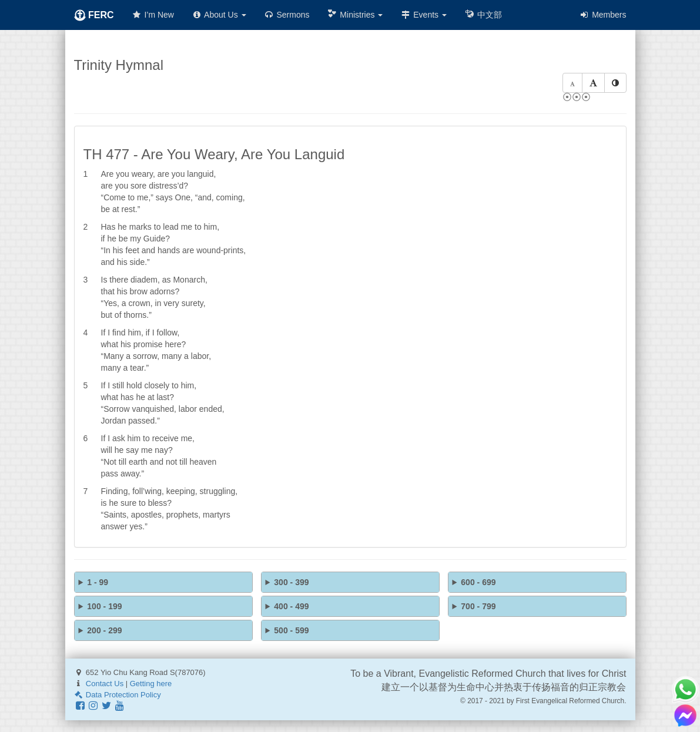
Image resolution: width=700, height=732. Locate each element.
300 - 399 (291, 582)
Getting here (151, 684)
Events (423, 15)
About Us (219, 15)
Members (602, 15)
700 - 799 (478, 606)
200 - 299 (104, 630)
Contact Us (105, 684)
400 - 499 (291, 606)
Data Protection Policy (118, 695)
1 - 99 (98, 582)
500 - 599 (291, 630)
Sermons (287, 15)
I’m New (153, 15)
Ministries (355, 14)
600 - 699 (478, 582)
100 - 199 (104, 606)
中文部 (483, 14)
